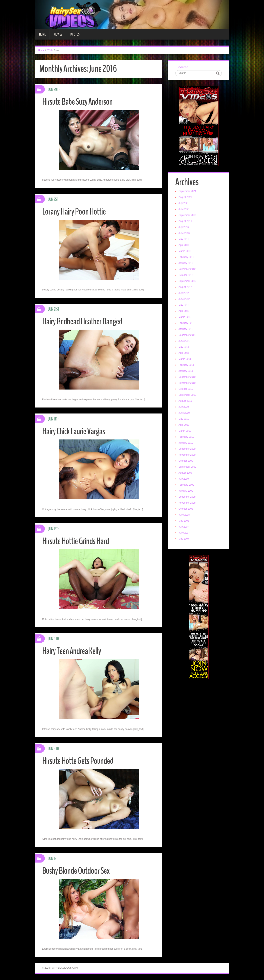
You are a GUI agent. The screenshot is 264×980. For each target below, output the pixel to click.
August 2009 (185, 473)
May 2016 (184, 239)
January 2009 (186, 491)
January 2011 (186, 371)
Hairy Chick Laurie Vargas (74, 431)
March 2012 (185, 317)
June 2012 (184, 299)
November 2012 (187, 269)
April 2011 (184, 353)
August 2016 (185, 221)
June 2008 (184, 515)
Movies (58, 34)
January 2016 (186, 263)
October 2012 (186, 275)
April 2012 (184, 311)
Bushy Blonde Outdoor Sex (76, 871)
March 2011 (185, 359)
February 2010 (186, 437)
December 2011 (187, 335)
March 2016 (185, 251)
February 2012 (186, 323)
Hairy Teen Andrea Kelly (72, 651)
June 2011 (184, 341)
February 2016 (186, 257)
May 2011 (184, 347)
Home (42, 34)
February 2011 (186, 365)
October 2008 (186, 509)
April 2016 (184, 245)
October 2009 (186, 461)
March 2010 (185, 431)
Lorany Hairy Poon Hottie (74, 212)
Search (183, 67)
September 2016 (187, 215)
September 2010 (187, 395)
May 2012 (184, 305)
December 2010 (187, 377)
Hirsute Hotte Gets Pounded (78, 761)
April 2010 (184, 425)
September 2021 (187, 191)
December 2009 (187, 449)
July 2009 (184, 479)
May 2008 (184, 521)
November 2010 (187, 383)
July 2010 (184, 407)
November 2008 (187, 503)
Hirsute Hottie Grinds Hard (76, 541)
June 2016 (184, 233)
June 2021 (184, 209)
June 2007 (184, 533)
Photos (75, 34)
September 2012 (187, 281)
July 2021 (184, 203)
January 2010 (186, 443)
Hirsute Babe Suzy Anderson (77, 102)
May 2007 (184, 539)
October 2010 (186, 389)
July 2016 (184, 227)
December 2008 (187, 497)
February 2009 (186, 485)
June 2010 (184, 413)
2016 (49, 50)
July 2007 (184, 527)
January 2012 (186, 329)
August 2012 (185, 287)
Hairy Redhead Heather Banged (82, 322)
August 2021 (185, 197)
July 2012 (184, 293)
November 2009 (187, 455)
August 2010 (185, 401)
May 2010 (184, 419)
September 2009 (187, 467)
